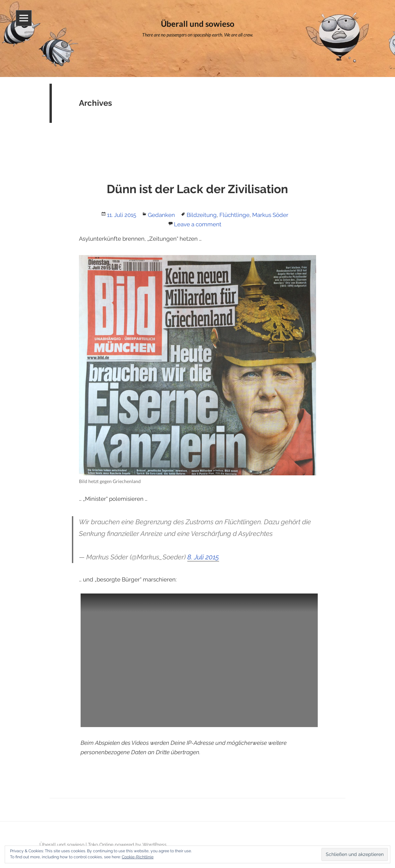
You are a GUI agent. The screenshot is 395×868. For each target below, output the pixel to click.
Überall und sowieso (62, 845)
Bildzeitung (202, 215)
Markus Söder (270, 215)
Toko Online (101, 845)
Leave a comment (198, 224)
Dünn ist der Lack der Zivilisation (197, 189)
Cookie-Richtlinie (138, 857)
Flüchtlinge (234, 215)
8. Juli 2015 (203, 557)
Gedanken (161, 215)
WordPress (155, 845)
